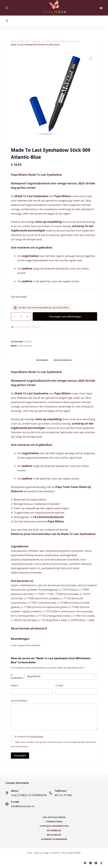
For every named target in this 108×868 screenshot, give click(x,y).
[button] (26, 327)
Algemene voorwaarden (54, 839)
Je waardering (18, 676)
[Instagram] (90, 863)
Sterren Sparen (54, 822)
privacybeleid (37, 736)
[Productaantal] (21, 316)
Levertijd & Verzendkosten (54, 826)
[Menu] (7, 8)
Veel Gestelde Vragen (54, 817)
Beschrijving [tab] (42, 360)
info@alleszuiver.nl (23, 806)
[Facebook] (85, 863)
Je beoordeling (20, 701)
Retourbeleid (54, 831)
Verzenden (20, 755)
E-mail (60, 685)
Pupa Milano (25, 346)
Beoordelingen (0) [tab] (63, 360)
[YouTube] (96, 863)
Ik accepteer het (29, 736)
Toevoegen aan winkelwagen (65, 316)
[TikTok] (101, 863)
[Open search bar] (7, 20)
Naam (15, 685)
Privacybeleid (54, 835)
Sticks (28, 342)
